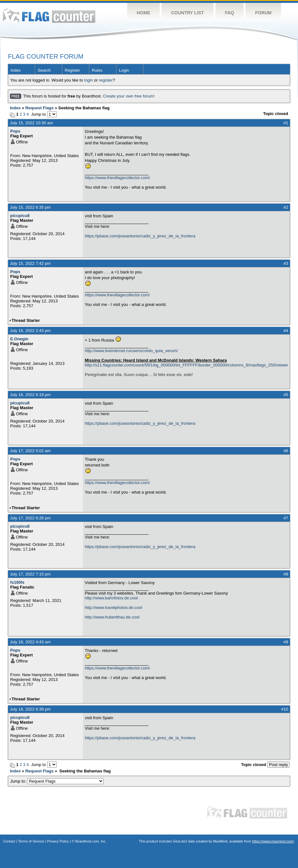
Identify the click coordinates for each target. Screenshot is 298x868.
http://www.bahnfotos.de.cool (111, 598)
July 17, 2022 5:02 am (30, 451)
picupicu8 (20, 216)
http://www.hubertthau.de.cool (112, 617)
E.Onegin (19, 339)
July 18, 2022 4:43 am (30, 642)
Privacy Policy (58, 841)
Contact (9, 841)
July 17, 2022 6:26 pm (30, 518)
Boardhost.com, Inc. (91, 841)
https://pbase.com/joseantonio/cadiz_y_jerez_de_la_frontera (140, 236)
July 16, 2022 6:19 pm (30, 395)
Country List (188, 13)
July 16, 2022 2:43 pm (30, 331)
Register (72, 70)
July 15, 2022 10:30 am (31, 123)
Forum (263, 13)
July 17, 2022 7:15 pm (30, 574)
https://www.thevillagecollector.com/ (117, 178)
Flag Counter (49, 16)
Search (44, 70)
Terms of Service (31, 841)
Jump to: (57, 781)
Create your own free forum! (129, 96)
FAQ (230, 13)
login (88, 80)
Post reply (278, 765)
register (106, 80)
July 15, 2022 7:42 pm (30, 263)
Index (16, 70)
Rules (97, 70)
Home (143, 13)
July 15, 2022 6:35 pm (30, 207)
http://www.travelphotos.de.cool (113, 608)
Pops (15, 131)
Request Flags (39, 108)
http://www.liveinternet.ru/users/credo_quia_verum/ (131, 351)
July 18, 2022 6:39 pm (30, 709)
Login (124, 70)
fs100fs (17, 582)
